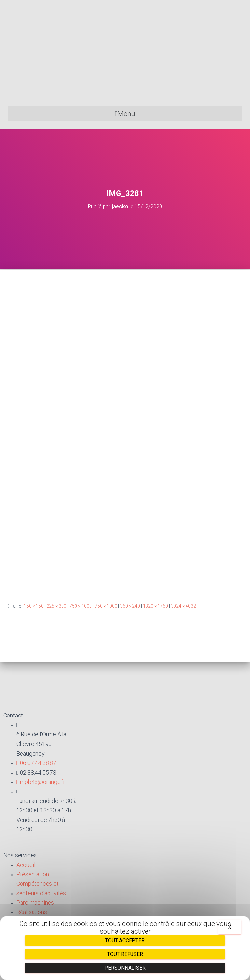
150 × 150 (34, 606)
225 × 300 (56, 606)
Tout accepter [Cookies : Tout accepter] (125, 940)
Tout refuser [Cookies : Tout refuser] (125, 954)
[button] (125, 114)
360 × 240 (130, 606)
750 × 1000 (81, 606)
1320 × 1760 (155, 606)
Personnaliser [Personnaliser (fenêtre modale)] (125, 968)
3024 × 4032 (183, 606)
